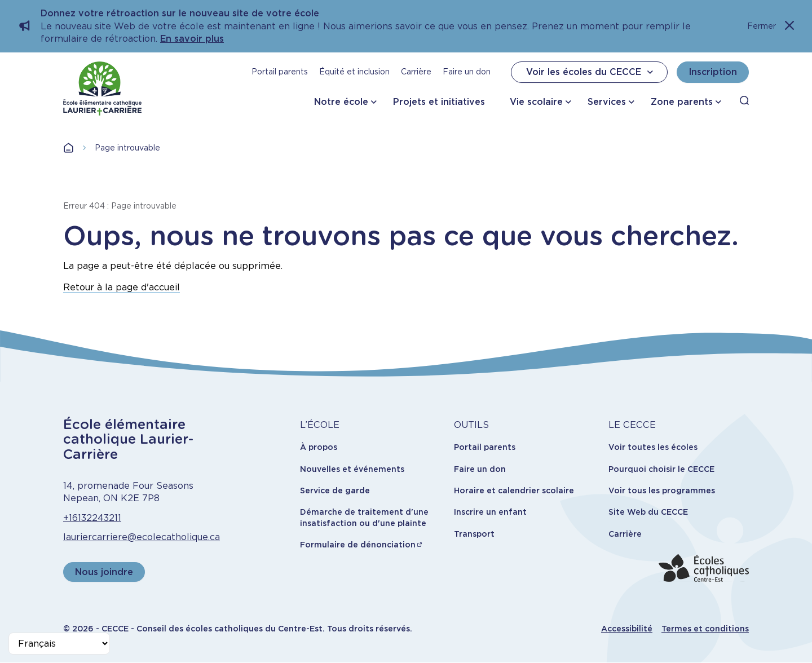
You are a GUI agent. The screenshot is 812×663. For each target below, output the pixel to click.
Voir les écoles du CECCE (591, 72)
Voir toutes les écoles (653, 447)
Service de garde (335, 490)
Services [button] (607, 102)
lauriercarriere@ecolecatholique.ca (142, 537)
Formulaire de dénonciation (358, 545)
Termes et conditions (705, 629)
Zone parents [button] (682, 102)
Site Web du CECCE (648, 512)
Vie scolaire (536, 102)
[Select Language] (59, 644)
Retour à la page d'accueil (122, 287)
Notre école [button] (341, 102)
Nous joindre (104, 572)
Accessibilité (627, 629)
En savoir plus (192, 39)
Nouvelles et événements (352, 469)
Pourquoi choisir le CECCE (661, 469)
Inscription (713, 72)
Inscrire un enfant (490, 512)
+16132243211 (92, 518)
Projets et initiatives (439, 102)
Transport (474, 534)
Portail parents (280, 72)
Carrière (416, 72)
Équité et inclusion (354, 72)
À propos (319, 447)
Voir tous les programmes (662, 490)
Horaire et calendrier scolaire (514, 490)
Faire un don (467, 72)
